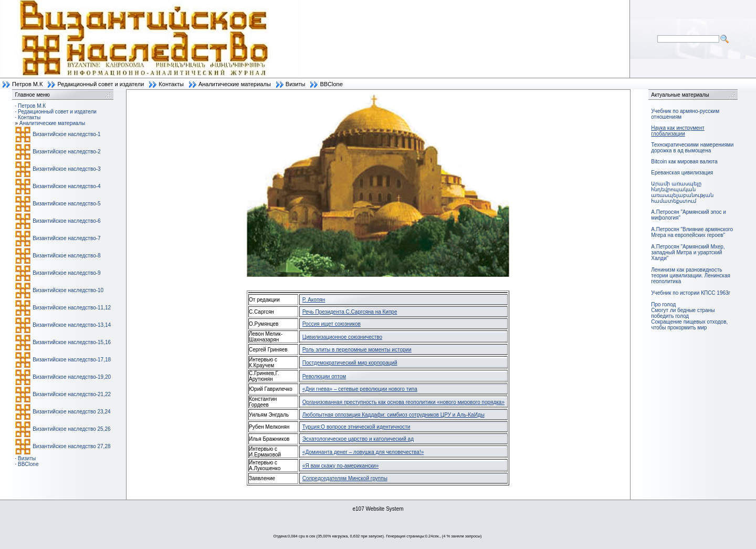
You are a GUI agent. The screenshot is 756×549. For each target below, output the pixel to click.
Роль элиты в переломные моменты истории (357, 350)
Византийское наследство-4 (66, 186)
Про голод (663, 304)
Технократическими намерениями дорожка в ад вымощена (692, 148)
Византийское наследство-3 (66, 169)
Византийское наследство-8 (66, 256)
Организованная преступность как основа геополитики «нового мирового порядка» (403, 402)
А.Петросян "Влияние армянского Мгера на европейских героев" (692, 232)
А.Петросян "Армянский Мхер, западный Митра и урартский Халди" (688, 252)
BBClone (331, 84)
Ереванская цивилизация (682, 173)
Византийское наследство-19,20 (72, 377)
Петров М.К (27, 84)
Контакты (171, 84)
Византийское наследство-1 (66, 134)
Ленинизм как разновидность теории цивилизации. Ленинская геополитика (691, 276)
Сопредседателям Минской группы (345, 478)
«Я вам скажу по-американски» (340, 466)
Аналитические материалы (235, 84)
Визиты (296, 84)
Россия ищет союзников (332, 324)
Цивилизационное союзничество (342, 337)
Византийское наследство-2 (66, 152)
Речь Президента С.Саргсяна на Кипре (350, 312)
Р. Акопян (314, 300)
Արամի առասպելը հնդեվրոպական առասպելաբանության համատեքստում (682, 192)
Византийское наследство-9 (66, 273)
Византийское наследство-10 (68, 290)
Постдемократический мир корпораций (350, 363)
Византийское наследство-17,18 (72, 360)
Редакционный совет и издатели (101, 84)
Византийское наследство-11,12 (72, 308)
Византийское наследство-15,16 (72, 342)
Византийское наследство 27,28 (71, 446)
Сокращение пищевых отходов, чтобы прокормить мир (689, 325)
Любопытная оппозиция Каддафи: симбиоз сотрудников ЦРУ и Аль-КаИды (393, 415)
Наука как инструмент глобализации (678, 131)
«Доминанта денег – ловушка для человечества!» (363, 452)
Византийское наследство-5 (66, 204)
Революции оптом (324, 376)
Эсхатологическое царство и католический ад (358, 439)
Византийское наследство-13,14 (72, 325)
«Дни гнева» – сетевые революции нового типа (360, 389)
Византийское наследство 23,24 (71, 412)
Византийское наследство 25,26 (71, 429)
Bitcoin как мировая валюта (684, 162)
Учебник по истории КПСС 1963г (691, 293)
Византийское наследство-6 (66, 221)
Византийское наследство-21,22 (72, 394)
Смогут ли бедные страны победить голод (683, 313)
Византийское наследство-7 (66, 238)
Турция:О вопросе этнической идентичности (356, 427)
